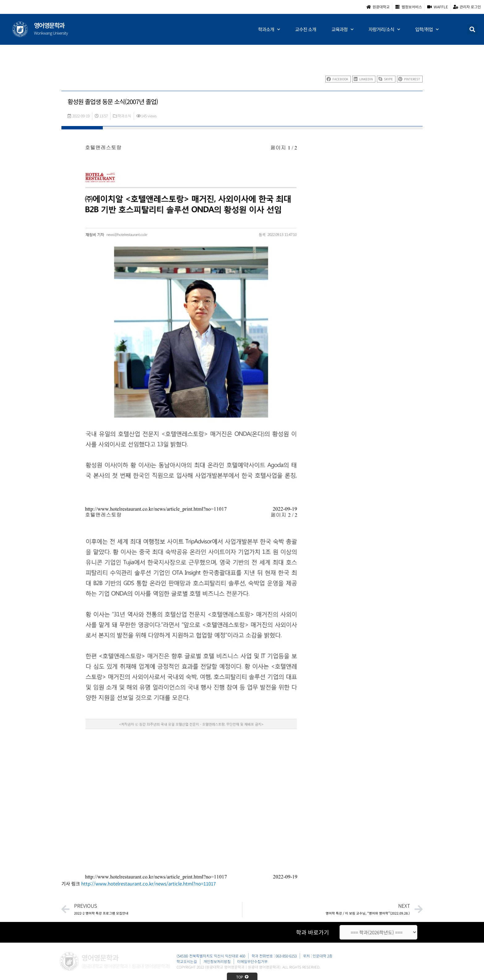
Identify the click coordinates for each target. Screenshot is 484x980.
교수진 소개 (306, 29)
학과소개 (269, 29)
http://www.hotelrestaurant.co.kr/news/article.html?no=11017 (148, 883)
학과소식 (124, 116)
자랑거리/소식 (384, 29)
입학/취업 (427, 29)
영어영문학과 (49, 25)
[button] (472, 29)
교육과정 (342, 29)
